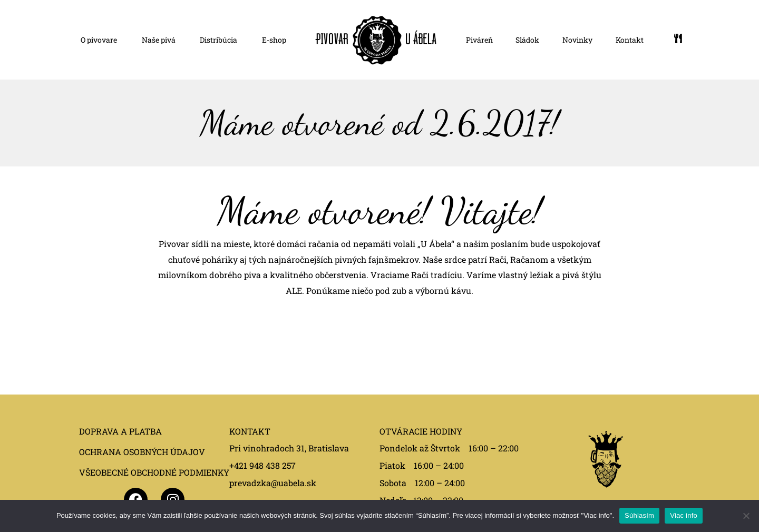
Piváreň (479, 40)
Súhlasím (639, 515)
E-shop (274, 40)
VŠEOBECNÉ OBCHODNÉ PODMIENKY (154, 472)
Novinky (577, 40)
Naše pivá (159, 40)
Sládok (527, 40)
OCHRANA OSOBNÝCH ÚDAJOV (142, 452)
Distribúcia (218, 40)
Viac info (684, 515)
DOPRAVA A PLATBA (120, 431)
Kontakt (630, 40)
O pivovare (99, 40)
